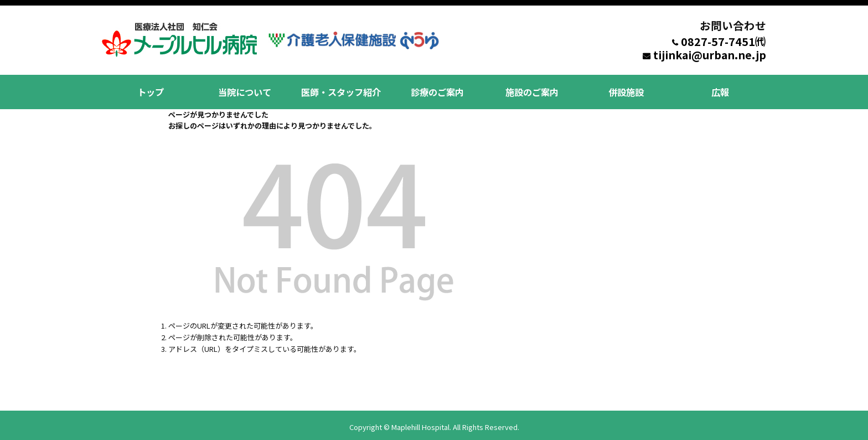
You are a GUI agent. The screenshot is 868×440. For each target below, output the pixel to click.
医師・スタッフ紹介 (340, 90)
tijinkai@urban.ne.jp (710, 55)
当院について (244, 90)
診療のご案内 (435, 90)
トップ (150, 90)
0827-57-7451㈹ (724, 41)
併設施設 (624, 90)
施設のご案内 (530, 90)
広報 (719, 90)
